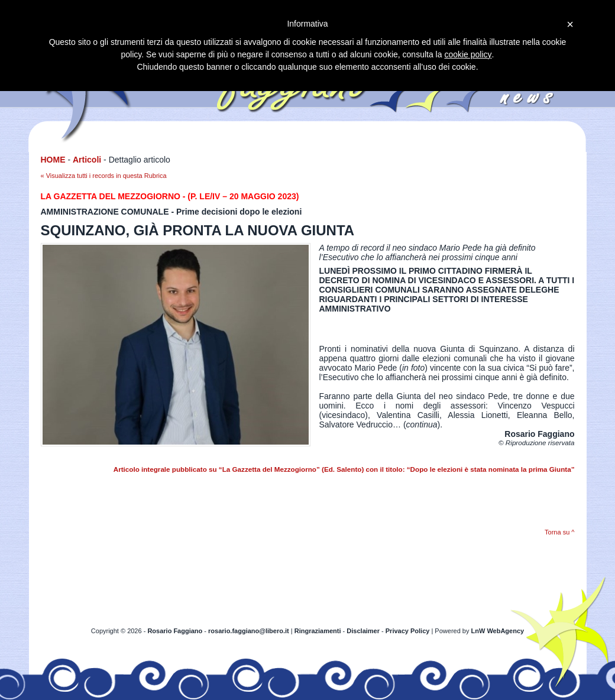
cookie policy (468, 54)
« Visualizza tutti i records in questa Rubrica (104, 176)
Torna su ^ (559, 532)
